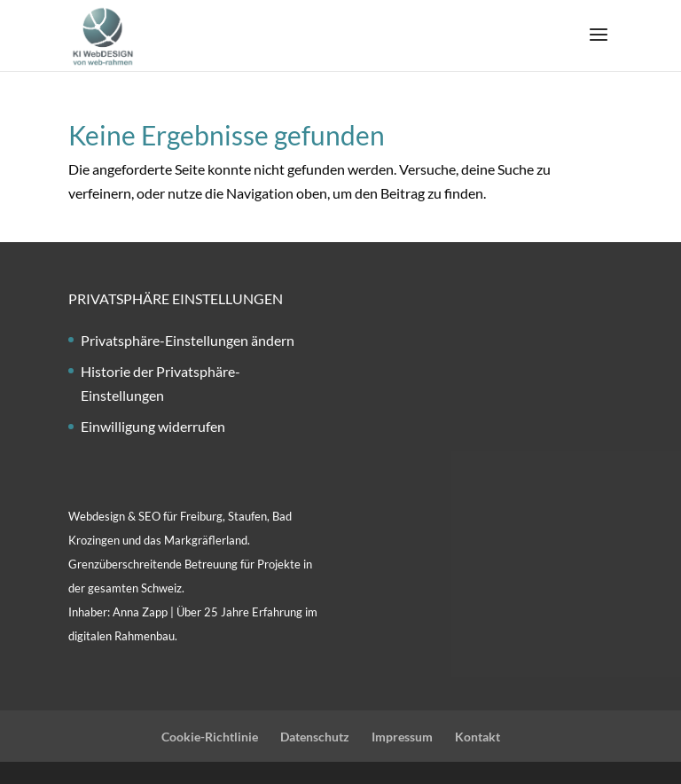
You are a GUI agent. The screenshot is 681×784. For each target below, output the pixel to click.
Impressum (402, 737)
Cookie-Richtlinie (210, 737)
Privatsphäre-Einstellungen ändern (188, 340)
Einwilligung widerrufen (153, 426)
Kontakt (477, 737)
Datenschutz (315, 737)
